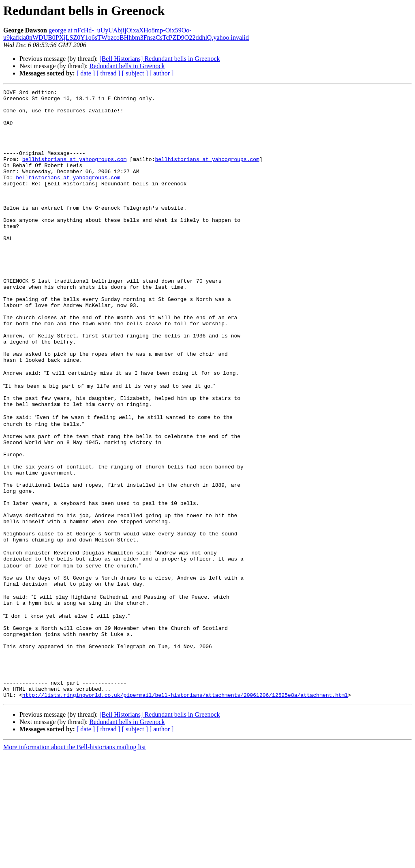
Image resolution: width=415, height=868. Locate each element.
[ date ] (86, 73)
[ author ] (162, 73)
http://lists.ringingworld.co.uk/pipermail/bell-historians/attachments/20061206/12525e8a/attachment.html (185, 809)
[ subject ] (135, 73)
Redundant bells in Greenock (127, 66)
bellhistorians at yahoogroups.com (74, 174)
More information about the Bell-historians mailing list (75, 861)
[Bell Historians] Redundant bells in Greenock (159, 59)
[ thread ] (108, 73)
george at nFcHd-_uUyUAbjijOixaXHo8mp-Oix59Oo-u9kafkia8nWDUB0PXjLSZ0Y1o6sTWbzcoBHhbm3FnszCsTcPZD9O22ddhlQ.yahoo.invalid (126, 34)
